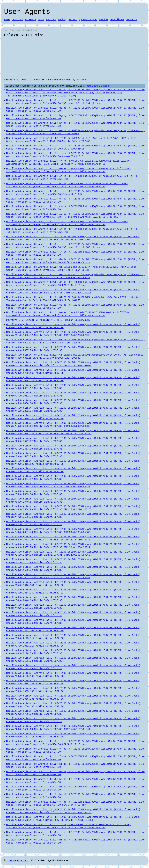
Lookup (62, 20)
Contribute (117, 20)
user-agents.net (17, 861)
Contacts (131, 20)
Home (7, 20)
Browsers (31, 20)
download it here (98, 86)
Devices (51, 20)
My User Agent (88, 20)
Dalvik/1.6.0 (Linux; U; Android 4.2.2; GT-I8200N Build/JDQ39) (49, 320)
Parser (73, 20)
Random (104, 20)
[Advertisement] (74, 58)
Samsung (82, 80)
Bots (41, 20)
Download (17, 20)
